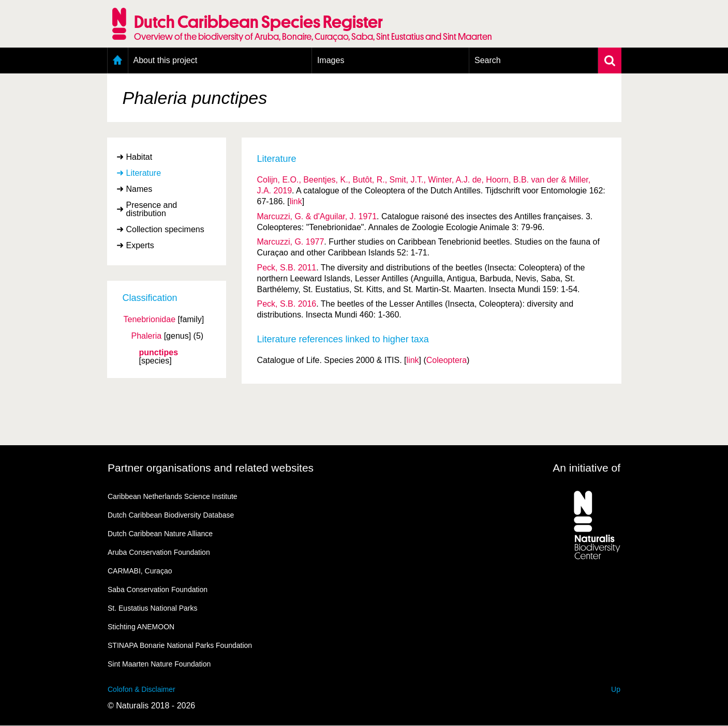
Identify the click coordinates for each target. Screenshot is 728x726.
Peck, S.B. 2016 (287, 304)
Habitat (139, 157)
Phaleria (147, 336)
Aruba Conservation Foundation (159, 552)
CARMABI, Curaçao (140, 571)
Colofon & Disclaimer (142, 689)
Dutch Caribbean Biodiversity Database (171, 515)
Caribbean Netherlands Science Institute (173, 496)
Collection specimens (165, 229)
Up (616, 689)
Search (488, 60)
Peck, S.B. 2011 (287, 268)
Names (139, 189)
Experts (140, 245)
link (296, 201)
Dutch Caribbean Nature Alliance (160, 534)
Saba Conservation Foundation (158, 589)
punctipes (159, 353)
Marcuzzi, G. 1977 (291, 242)
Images (331, 60)
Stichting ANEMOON (141, 627)
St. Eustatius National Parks (153, 608)
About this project (166, 60)
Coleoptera (447, 360)
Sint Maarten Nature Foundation (159, 664)
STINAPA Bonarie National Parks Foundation (180, 645)
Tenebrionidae (150, 320)
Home (118, 61)
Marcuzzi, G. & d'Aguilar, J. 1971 (317, 216)
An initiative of (586, 468)
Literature (144, 173)
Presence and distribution (152, 209)
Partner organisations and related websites (211, 468)
